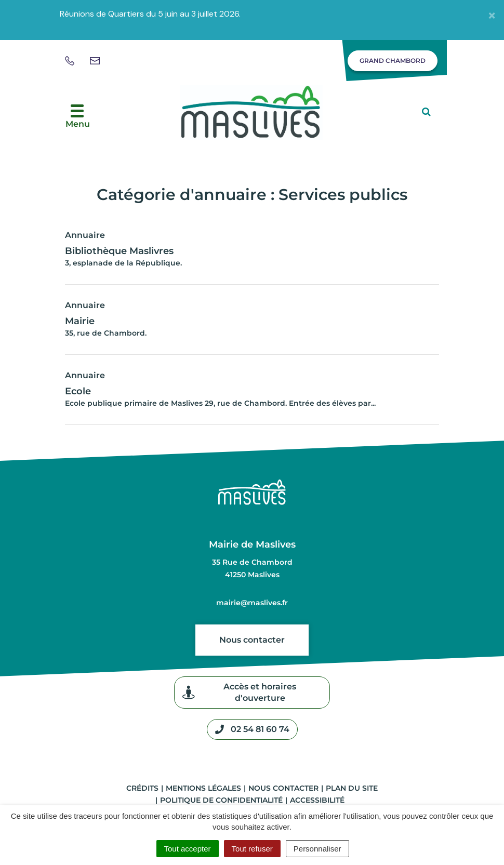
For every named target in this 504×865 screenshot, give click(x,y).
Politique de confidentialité (221, 800)
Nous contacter (252, 640)
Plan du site (352, 788)
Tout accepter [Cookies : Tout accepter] (188, 849)
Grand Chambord (393, 61)
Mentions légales (203, 788)
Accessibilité (317, 800)
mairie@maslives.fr (252, 603)
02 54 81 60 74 (252, 729)
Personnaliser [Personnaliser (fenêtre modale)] (317, 849)
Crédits (142, 788)
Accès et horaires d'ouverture (239, 692)
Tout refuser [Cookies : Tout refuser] (252, 849)
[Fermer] (492, 15)
